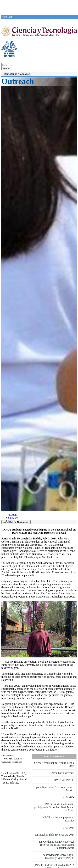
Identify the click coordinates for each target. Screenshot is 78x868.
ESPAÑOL (7, 17)
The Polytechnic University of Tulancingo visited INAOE (58, 856)
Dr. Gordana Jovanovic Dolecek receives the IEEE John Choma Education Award (57, 845)
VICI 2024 (68, 828)
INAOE (13, 515)
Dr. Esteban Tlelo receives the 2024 (55, 835)
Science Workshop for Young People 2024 (54, 764)
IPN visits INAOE (64, 780)
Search (6, 69)
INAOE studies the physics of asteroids (58, 819)
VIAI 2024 (68, 797)
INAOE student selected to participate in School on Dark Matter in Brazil (54, 807)
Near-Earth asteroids (63, 773)
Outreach (13, 518)
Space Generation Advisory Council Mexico (55, 789)
